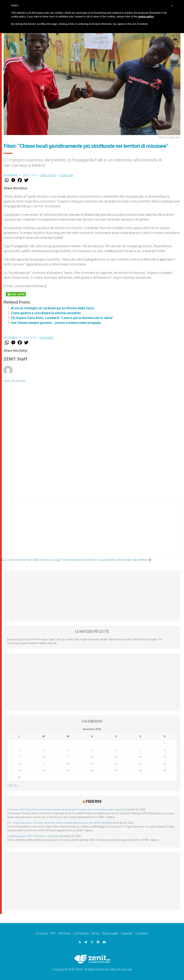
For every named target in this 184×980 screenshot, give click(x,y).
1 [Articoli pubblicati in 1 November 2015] (165, 743)
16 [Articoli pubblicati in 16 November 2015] (19, 764)
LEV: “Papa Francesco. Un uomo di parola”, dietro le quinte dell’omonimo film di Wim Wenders (60, 823)
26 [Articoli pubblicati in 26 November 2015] (92, 771)
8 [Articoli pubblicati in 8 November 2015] (165, 750)
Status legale (110, 933)
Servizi (95, 933)
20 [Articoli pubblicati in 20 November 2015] (116, 764)
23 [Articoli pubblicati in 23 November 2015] (19, 771)
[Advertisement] (92, 530)
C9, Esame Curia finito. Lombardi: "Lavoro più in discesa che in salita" (62, 318)
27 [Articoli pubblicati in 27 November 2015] (116, 771)
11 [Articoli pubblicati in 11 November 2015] (68, 757)
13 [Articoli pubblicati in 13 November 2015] (116, 757)
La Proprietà (81, 933)
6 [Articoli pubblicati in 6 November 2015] (116, 750)
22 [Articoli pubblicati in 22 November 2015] (165, 764)
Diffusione (64, 933)
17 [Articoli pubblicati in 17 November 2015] (44, 764)
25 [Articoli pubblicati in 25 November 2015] (68, 771)
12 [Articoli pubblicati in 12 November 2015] (92, 757)
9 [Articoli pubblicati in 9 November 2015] (19, 757)
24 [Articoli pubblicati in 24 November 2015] (44, 771)
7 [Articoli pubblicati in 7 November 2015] (140, 750)
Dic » (16, 785)
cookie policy (146, 17)
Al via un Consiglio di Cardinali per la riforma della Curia (52, 308)
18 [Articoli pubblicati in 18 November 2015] (68, 764)
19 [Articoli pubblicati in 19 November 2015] (92, 764)
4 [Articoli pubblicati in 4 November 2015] (68, 750)
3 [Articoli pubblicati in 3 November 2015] (44, 750)
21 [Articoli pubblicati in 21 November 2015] (140, 764)
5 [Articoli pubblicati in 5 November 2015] (92, 750)
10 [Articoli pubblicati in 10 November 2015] (44, 757)
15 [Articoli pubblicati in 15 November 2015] (165, 757)
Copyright (127, 933)
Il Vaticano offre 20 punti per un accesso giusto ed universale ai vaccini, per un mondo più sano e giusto (66, 810)
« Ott (10, 785)
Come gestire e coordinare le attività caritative (46, 313)
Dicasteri (67, 175)
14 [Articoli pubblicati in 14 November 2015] (140, 757)
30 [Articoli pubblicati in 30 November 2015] (19, 777)
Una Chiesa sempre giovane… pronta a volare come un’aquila (56, 323)
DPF (53, 933)
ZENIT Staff (48, 175)
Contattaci (142, 933)
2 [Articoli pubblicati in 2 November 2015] (19, 750)
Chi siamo (42, 933)
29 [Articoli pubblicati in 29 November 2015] (165, 771)
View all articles (15, 381)
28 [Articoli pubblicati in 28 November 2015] (140, 771)
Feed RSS (94, 801)
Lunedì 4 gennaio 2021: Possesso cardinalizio (33, 836)
